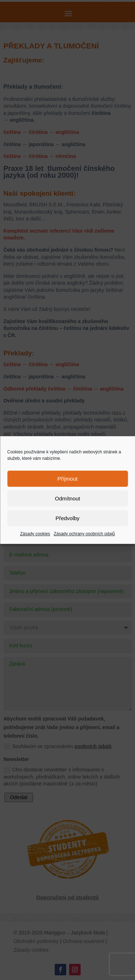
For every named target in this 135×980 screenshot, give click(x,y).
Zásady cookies (35, 534)
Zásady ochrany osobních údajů (84, 534)
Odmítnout (67, 498)
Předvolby (67, 518)
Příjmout (68, 479)
